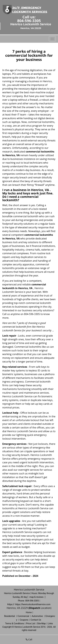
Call (29, 639)
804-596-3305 (29, 21)
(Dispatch (35, 608)
